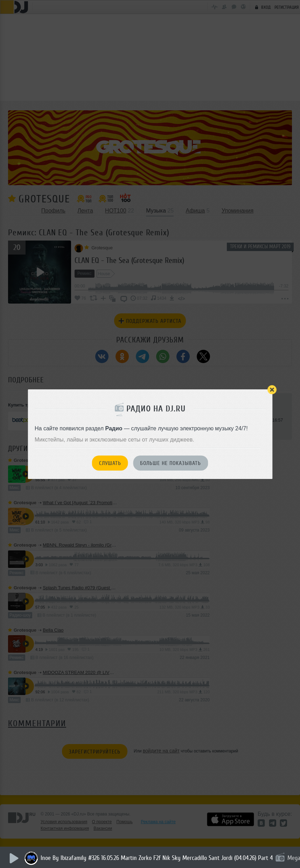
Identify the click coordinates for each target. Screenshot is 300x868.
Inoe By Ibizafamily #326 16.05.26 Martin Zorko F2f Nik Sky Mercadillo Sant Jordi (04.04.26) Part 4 (159, 858)
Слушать (110, 463)
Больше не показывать (170, 463)
